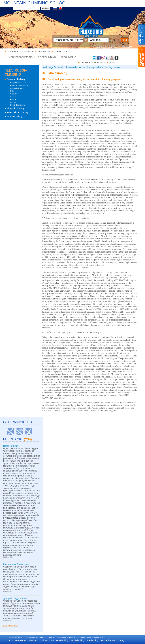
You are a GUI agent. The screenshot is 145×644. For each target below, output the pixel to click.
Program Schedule (18, 83)
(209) (28, 439)
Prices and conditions (19, 85)
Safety (13, 97)
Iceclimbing (93, 640)
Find (124, 40)
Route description (17, 105)
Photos (13, 99)
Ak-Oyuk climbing (15, 108)
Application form (17, 88)
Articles (61, 51)
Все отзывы (10, 626)
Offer (12, 91)
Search (45, 9)
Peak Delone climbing (17, 112)
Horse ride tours (109, 640)
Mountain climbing (60, 640)
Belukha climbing (16, 79)
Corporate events (21, 51)
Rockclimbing (78, 640)
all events (59, 44)
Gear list (14, 94)
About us (44, 51)
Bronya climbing (15, 116)
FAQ (122, 640)
